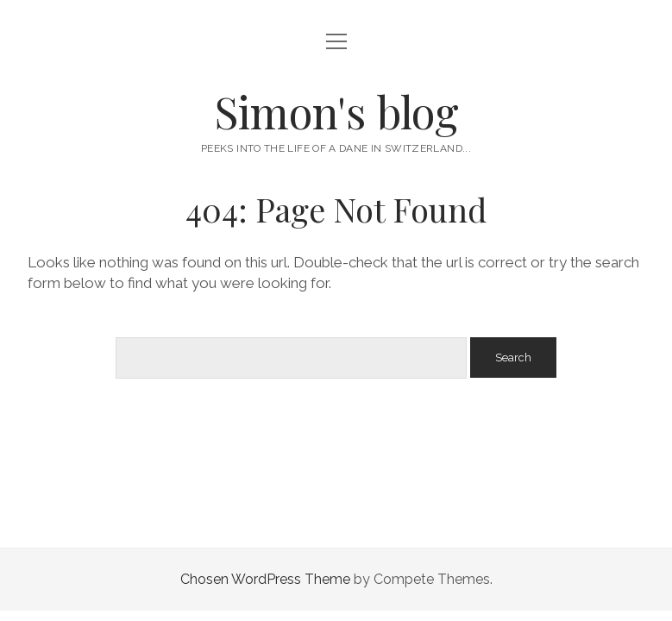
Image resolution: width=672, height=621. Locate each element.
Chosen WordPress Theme (265, 579)
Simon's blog (336, 111)
